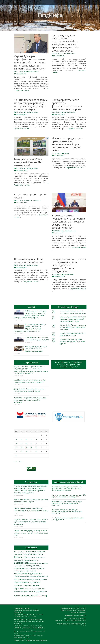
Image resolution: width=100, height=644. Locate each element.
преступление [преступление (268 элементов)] (34, 589)
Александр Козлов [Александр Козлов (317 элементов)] (20, 552)
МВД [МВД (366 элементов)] (34, 554)
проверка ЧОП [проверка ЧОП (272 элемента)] (18, 592)
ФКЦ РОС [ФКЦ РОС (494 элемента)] (38, 557)
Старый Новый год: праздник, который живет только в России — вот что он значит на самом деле (31, 533)
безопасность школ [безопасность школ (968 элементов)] (39, 563)
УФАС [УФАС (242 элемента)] (29, 558)
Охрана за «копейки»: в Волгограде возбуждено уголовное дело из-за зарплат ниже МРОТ (67, 511)
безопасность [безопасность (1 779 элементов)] (22, 563)
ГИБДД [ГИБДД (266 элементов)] (16, 554)
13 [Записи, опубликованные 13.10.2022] (31, 443)
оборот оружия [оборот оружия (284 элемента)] (37, 576)
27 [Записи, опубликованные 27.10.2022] (31, 452)
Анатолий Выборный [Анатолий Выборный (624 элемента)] (34, 552)
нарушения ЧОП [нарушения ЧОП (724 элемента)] (35, 573)
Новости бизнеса (69, 274)
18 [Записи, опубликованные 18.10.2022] (21, 447)
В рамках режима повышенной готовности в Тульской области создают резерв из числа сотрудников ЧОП (68, 222)
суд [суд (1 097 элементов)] (37, 591)
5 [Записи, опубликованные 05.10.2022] (26, 439)
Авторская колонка (32, 72)
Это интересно (31, 482)
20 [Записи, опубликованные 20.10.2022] (31, 447)
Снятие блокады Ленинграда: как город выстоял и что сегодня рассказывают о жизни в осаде (31, 511)
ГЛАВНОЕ (31, 307)
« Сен (16, 462)
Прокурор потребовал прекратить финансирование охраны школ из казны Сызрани (67, 104)
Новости (66, 153)
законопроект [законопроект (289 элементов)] (33, 569)
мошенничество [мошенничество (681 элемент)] (21, 573)
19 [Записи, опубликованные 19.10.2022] (26, 447)
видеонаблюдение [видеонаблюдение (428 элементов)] (36, 566)
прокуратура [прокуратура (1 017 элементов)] (29, 591)
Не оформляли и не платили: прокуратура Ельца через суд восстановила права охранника (67, 503)
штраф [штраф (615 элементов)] (44, 596)
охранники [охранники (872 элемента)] (19, 588)
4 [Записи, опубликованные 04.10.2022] (21, 439)
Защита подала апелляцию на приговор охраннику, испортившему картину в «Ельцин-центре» (31, 104)
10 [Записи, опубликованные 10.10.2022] (16, 443)
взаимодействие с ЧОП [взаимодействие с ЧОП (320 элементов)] (21, 566)
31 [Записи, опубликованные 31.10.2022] (16, 456)
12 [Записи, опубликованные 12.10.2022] (26, 443)
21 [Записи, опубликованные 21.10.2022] (36, 447)
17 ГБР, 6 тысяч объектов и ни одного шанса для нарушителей (68, 519)
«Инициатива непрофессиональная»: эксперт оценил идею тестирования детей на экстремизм (30, 400)
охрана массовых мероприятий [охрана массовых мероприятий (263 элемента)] (31, 579)
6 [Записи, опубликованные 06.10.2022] (31, 439)
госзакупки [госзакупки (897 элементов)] (19, 568)
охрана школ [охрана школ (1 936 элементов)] (22, 585)
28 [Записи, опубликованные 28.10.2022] (36, 452)
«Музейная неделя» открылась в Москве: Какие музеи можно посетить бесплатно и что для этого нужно (31, 522)
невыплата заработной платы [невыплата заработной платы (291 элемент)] (23, 576)
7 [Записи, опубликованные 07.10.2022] (36, 439)
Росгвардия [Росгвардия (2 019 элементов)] (21, 557)
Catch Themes (83, 625)
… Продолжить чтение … (75, 129)
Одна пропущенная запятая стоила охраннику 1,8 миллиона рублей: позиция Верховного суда (73, 319)
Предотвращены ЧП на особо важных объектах (29, 261)
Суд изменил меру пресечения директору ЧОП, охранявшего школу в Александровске (69, 496)
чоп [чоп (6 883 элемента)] (39, 595)
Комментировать (59, 56)
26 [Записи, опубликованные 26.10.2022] (26, 452)
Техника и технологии (33, 200)
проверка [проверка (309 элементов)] (41, 589)
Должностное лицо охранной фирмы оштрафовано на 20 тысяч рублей (73, 341)
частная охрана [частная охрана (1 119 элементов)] (28, 596)
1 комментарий (21, 74)
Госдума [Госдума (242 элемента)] (21, 554)
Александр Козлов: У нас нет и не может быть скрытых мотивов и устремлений (36, 349)
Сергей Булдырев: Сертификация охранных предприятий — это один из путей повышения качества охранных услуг (30, 62)
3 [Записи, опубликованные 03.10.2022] (16, 439)
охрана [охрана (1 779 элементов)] (18, 579)
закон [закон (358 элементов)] (27, 568)
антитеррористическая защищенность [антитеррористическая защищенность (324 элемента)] (26, 560)
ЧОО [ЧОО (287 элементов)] (43, 557)
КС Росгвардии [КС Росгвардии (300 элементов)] (28, 554)
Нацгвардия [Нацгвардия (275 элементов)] (39, 554)
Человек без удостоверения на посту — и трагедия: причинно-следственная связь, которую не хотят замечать (67, 489)
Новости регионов (69, 54)
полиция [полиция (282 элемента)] (27, 589)
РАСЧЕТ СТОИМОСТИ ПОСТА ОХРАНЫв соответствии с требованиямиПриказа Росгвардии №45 (69, 365)
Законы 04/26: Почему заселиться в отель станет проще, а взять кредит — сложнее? (73, 327)
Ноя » (21, 462)
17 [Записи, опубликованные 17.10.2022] (16, 447)
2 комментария (58, 233)
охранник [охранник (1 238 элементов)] (34, 585)
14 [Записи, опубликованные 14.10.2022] (36, 443)
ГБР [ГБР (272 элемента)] (44, 552)
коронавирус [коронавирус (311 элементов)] (23, 571)
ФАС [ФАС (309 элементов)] (33, 557)
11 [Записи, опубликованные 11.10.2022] (21, 443)
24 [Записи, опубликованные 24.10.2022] (16, 452)
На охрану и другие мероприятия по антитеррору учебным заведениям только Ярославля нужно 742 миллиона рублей (65, 43)
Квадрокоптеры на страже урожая (30, 196)
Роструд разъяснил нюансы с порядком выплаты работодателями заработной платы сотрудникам (69, 265)
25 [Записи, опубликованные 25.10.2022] (21, 452)
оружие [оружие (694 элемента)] (45, 576)
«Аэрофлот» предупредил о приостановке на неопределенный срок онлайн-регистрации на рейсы (68, 144)
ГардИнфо (50, 15)
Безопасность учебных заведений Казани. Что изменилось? (28, 162)
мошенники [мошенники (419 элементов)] (32, 571)
